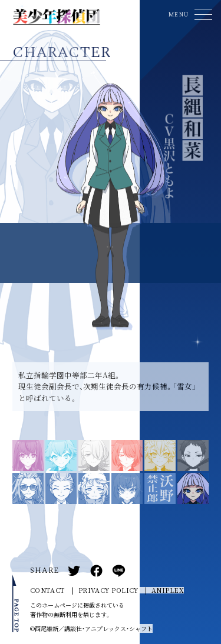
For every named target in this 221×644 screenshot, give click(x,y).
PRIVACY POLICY (108, 590)
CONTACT (48, 590)
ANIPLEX (168, 590)
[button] (189, 14)
